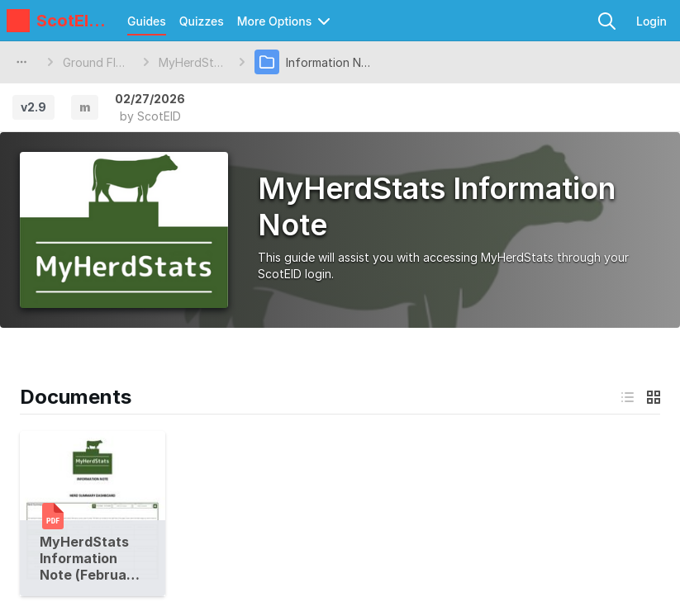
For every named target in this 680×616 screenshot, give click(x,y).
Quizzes (202, 21)
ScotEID (159, 116)
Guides (147, 21)
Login (651, 21)
